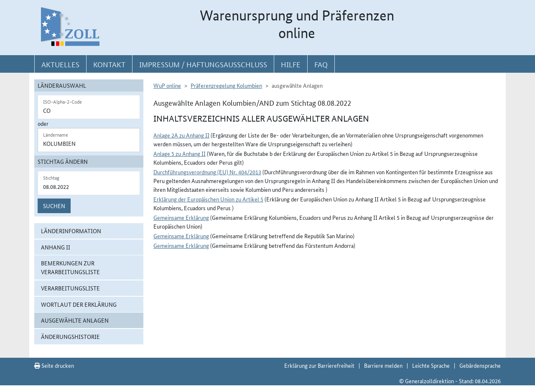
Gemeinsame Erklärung (181, 217)
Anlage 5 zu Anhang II (180, 153)
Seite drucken (54, 365)
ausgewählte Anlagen (75, 320)
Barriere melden (383, 365)
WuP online (167, 85)
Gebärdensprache (480, 365)
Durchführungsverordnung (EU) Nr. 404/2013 (207, 172)
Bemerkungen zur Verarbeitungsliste (70, 267)
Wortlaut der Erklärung (79, 304)
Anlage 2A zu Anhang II (181, 135)
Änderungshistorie (70, 336)
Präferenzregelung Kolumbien (226, 85)
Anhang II (56, 247)
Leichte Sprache (431, 365)
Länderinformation (71, 231)
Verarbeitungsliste (70, 288)
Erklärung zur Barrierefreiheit (319, 365)
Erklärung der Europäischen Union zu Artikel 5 (208, 199)
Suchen (54, 206)
